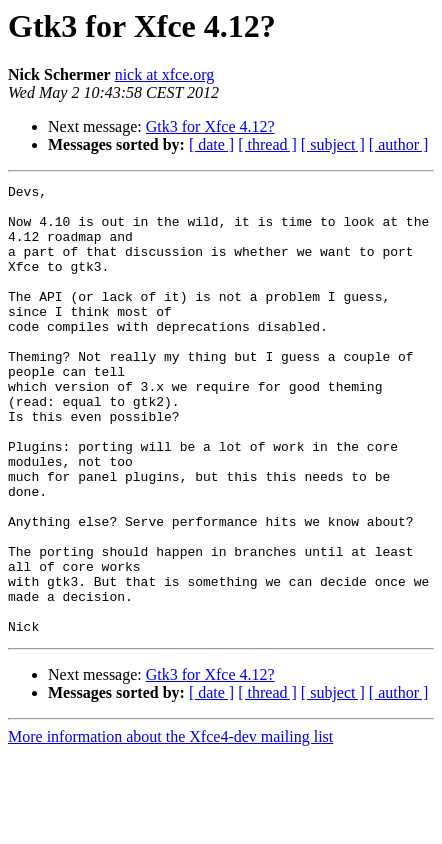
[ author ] (399, 144)
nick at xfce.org (165, 74)
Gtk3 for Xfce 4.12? (210, 126)
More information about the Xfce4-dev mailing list (170, 826)
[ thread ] (267, 144)
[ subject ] (333, 144)
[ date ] (211, 144)
